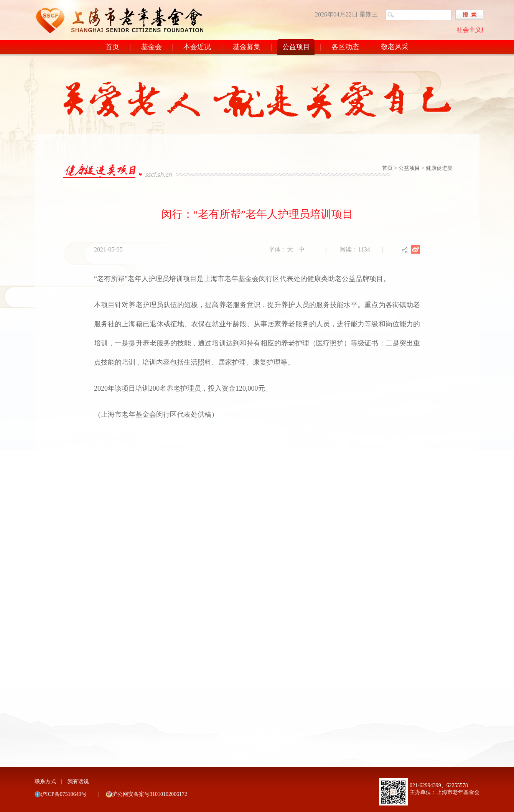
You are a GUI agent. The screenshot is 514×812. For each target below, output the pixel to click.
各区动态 (345, 47)
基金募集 (247, 47)
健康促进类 (439, 168)
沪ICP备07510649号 (64, 794)
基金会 (152, 47)
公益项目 (296, 47)
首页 (112, 47)
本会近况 (197, 47)
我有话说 (78, 782)
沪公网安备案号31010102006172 (150, 794)
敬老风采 (395, 47)
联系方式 (45, 782)
